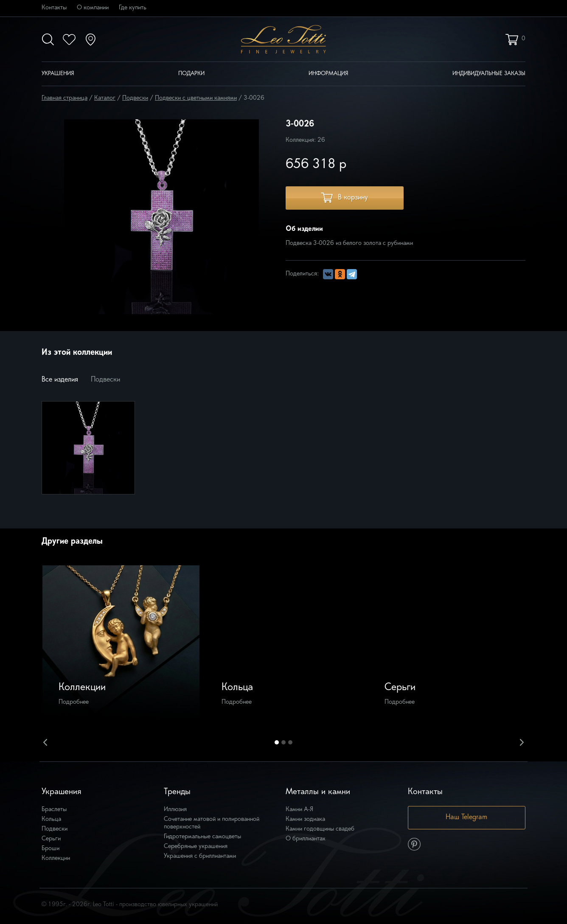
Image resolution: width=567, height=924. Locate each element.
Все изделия (60, 380)
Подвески (135, 98)
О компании (93, 8)
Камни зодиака (305, 819)
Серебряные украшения (196, 847)
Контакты (54, 8)
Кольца (51, 819)
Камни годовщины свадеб (320, 829)
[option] (121, 644)
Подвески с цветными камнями (196, 98)
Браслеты (54, 810)
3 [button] (290, 742)
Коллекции (56, 858)
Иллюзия (175, 810)
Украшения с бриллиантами (200, 856)
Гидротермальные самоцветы (202, 837)
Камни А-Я (299, 810)
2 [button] (283, 742)
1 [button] (277, 742)
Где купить (133, 8)
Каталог (105, 98)
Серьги (51, 839)
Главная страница (65, 98)
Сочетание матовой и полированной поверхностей (212, 823)
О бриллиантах (306, 839)
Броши (51, 849)
